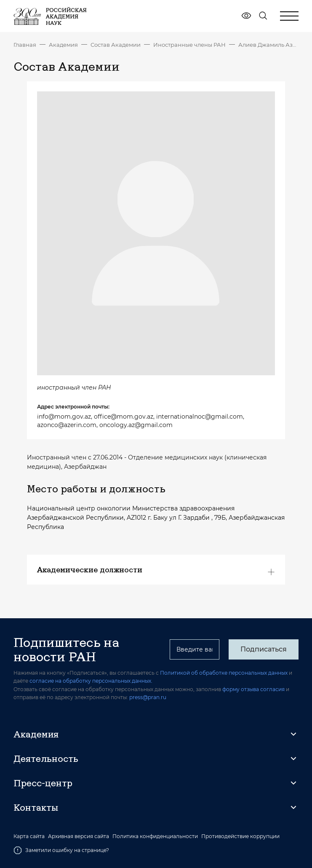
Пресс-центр (43, 783)
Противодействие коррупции (240, 836)
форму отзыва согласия (253, 689)
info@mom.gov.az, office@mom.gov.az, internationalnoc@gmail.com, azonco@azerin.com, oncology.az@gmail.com (141, 421)
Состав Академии (116, 45)
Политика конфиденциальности (155, 836)
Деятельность (46, 758)
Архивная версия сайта (79, 836)
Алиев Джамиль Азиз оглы (268, 45)
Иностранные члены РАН (189, 45)
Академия (63, 45)
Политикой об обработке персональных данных (224, 673)
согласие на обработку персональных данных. (91, 681)
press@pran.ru (148, 697)
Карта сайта (29, 836)
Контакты (36, 807)
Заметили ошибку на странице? (61, 850)
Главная (25, 45)
